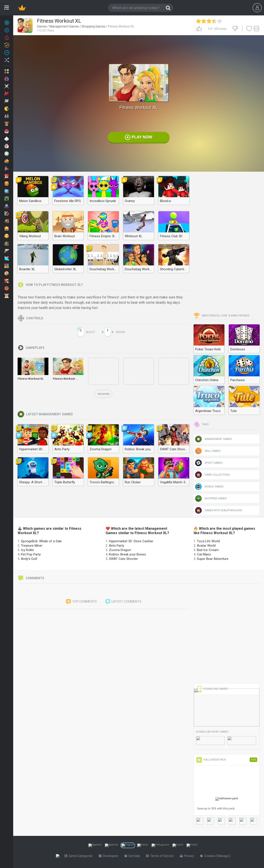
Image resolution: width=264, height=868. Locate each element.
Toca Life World (208, 541)
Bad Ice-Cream (208, 550)
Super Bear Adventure (213, 559)
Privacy (188, 856)
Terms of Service (161, 856)
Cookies (209, 856)
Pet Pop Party (31, 554)
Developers (109, 856)
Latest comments (123, 602)
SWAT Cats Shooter (123, 559)
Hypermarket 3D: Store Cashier (131, 541)
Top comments (81, 602)
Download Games (212, 689)
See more (103, 394)
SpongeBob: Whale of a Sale (41, 541)
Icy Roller (27, 550)
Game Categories (79, 856)
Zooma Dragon (120, 550)
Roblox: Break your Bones (127, 554)
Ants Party (116, 546)
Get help (133, 856)
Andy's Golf (29, 559)
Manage (224, 856)
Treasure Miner (32, 546)
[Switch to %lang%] (95, 845)
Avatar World (206, 546)
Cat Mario (204, 554)
